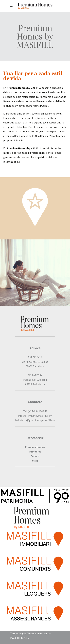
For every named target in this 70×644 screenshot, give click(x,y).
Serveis (35, 456)
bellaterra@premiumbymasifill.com (36, 420)
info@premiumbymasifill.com (35, 416)
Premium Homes (35, 447)
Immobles (35, 452)
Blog (35, 460)
